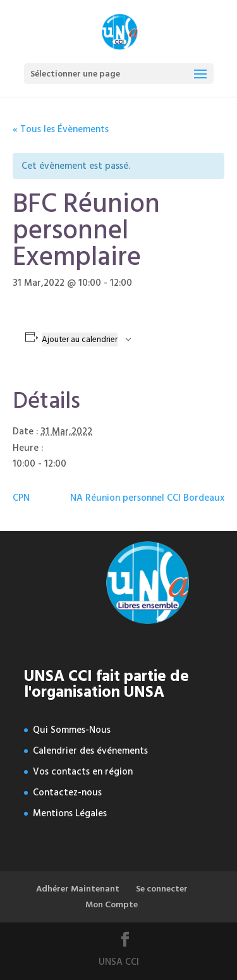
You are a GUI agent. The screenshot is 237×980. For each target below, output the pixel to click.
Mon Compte (112, 904)
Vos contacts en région (83, 772)
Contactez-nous (67, 793)
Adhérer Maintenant (78, 889)
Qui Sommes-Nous (72, 730)
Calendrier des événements (90, 751)
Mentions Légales (70, 813)
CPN (21, 498)
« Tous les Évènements (61, 129)
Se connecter (162, 889)
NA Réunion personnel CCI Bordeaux (147, 498)
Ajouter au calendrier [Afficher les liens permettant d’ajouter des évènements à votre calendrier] (80, 340)
